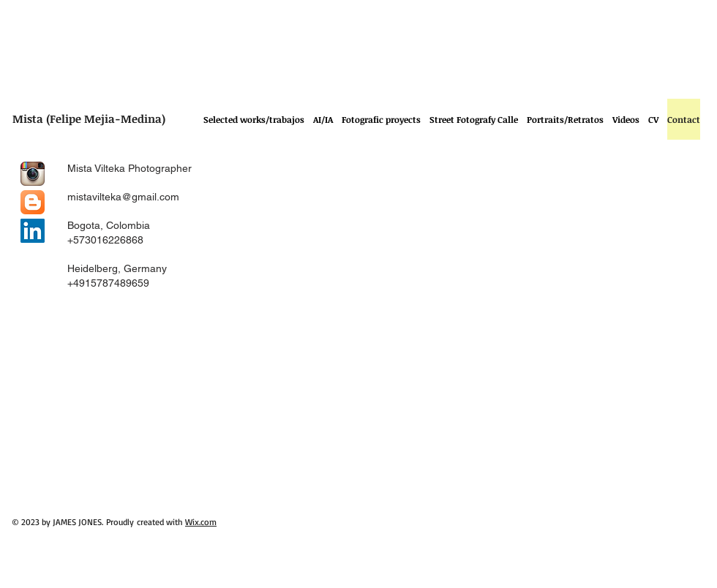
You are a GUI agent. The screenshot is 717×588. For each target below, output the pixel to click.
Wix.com (201, 522)
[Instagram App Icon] (33, 174)
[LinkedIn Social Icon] (33, 231)
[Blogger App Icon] (33, 202)
